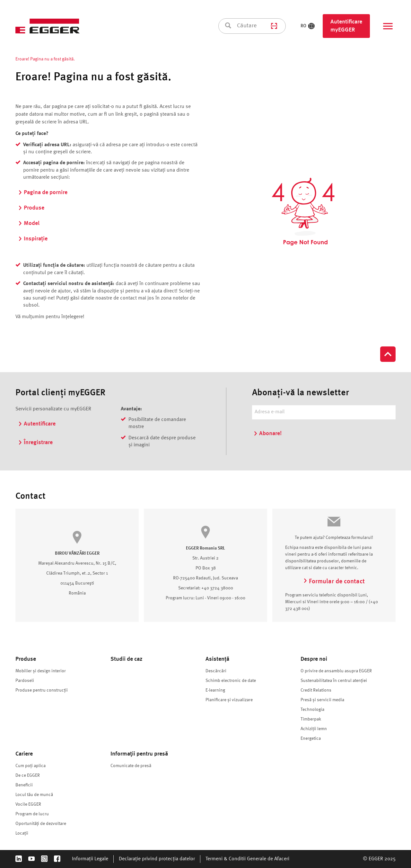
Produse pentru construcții (42, 690)
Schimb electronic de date (231, 681)
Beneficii (24, 785)
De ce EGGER (28, 775)
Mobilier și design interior (41, 671)
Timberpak (311, 719)
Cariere (24, 754)
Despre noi (314, 659)
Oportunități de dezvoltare (41, 824)
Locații (22, 833)
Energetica (311, 738)
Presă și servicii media (322, 700)
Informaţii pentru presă (139, 754)
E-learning (215, 690)
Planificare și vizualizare (229, 700)
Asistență (217, 659)
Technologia (312, 710)
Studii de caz (126, 659)
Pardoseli (25, 681)
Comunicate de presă (131, 766)
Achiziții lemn (314, 729)
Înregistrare (35, 443)
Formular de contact (334, 582)
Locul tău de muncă (34, 795)
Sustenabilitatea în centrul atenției (334, 681)
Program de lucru (32, 814)
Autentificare (37, 424)
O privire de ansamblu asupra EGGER (336, 671)
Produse (31, 208)
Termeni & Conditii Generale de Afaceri (247, 859)
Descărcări (216, 671)
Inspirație (33, 239)
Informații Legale (90, 859)
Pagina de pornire (43, 192)
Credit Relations (316, 690)
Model (29, 223)
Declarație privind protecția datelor (157, 859)
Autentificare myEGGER (346, 26)
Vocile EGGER (28, 804)
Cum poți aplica (31, 766)
